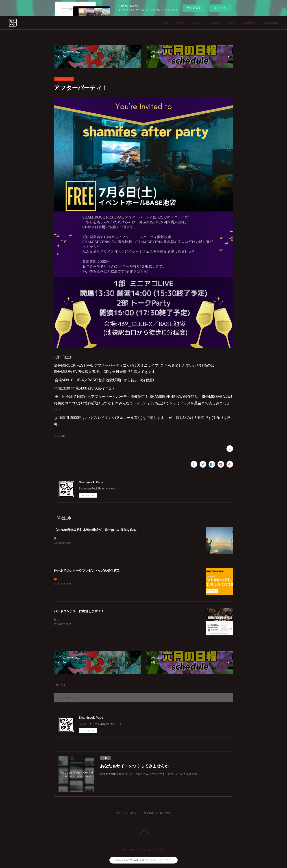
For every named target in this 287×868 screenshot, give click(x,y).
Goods (215, 23)
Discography (271, 23)
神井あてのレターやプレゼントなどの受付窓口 (87, 571)
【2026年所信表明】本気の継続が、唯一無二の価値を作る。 (97, 530)
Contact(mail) (248, 23)
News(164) (59, 436)
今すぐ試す (194, 8)
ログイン (221, 8)
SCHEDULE (197, 23)
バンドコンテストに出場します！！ (79, 611)
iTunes (230, 23)
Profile (180, 23)
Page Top (143, 832)
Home (166, 23)
